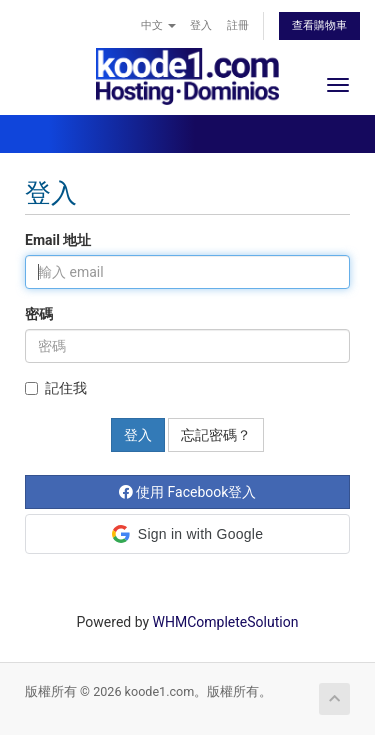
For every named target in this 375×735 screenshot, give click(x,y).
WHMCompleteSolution (226, 622)
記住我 (56, 388)
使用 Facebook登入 (188, 492)
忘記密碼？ (216, 435)
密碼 (39, 314)
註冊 (238, 25)
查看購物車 (319, 25)
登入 (201, 25)
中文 (158, 25)
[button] (187, 534)
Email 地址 (58, 240)
